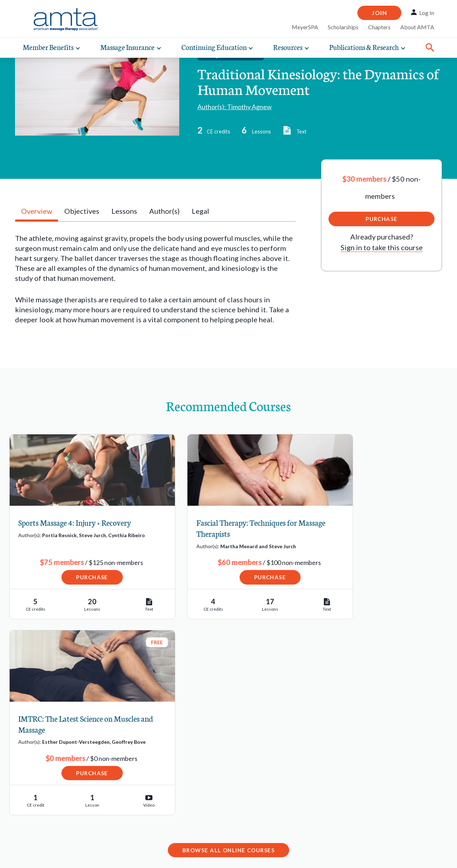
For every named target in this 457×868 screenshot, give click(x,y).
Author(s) (164, 211)
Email (172, 788)
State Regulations (51, 805)
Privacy (57, 856)
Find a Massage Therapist (64, 747)
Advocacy (39, 819)
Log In (427, 13)
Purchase (382, 219)
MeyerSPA (305, 27)
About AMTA (417, 27)
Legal (200, 211)
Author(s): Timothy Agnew (235, 107)
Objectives (82, 211)
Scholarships (343, 27)
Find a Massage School (59, 761)
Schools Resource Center (63, 790)
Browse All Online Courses (228, 661)
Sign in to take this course (382, 247)
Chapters (379, 27)
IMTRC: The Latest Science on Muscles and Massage (367, 528)
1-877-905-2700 (189, 809)
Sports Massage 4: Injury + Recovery (75, 522)
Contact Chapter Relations (352, 798)
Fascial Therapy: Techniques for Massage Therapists (219, 528)
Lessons (124, 211)
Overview (37, 211)
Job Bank (37, 776)
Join (379, 13)
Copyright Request (103, 856)
